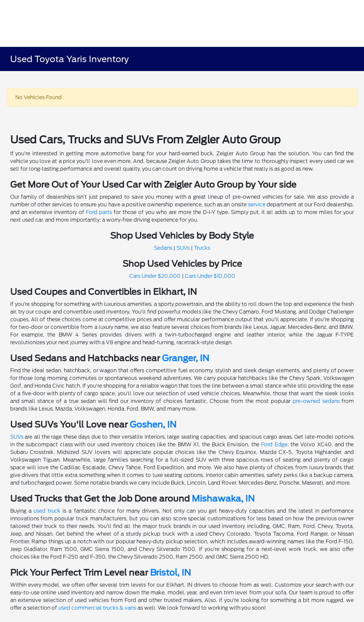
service (257, 204)
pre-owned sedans (316, 401)
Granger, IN (186, 358)
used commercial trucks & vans (97, 608)
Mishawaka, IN (223, 499)
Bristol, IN (171, 573)
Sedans (163, 248)
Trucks (202, 248)
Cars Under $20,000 (155, 276)
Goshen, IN (153, 425)
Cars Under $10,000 (210, 276)
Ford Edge (274, 444)
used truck (47, 511)
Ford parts (99, 212)
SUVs (183, 248)
